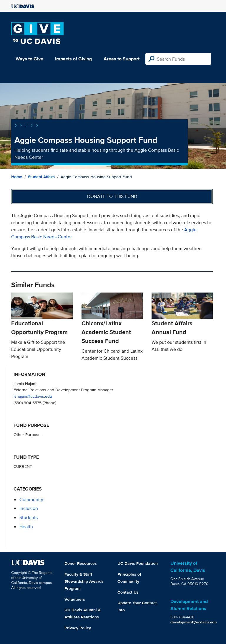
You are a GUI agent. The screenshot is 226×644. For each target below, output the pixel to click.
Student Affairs (41, 177)
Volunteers (75, 599)
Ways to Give (29, 59)
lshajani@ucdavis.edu (33, 396)
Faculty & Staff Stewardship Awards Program (84, 581)
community (31, 499)
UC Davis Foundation (138, 563)
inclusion (29, 508)
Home (17, 177)
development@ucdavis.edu (194, 622)
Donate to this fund (112, 196)
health (26, 527)
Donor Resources (81, 563)
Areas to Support (122, 59)
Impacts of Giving (73, 59)
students (29, 517)
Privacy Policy (78, 628)
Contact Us (128, 592)
